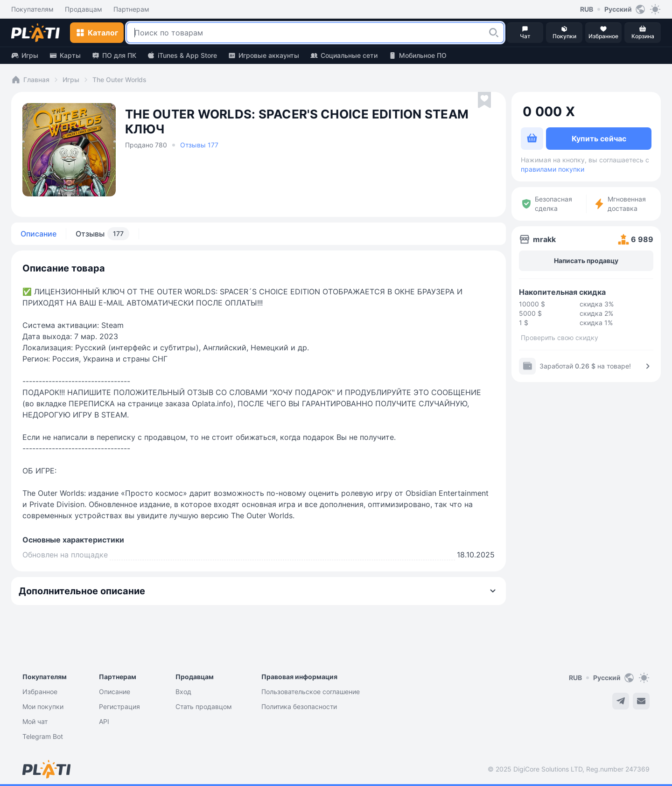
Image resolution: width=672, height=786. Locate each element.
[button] (494, 33)
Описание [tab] (38, 234)
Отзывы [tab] (102, 234)
